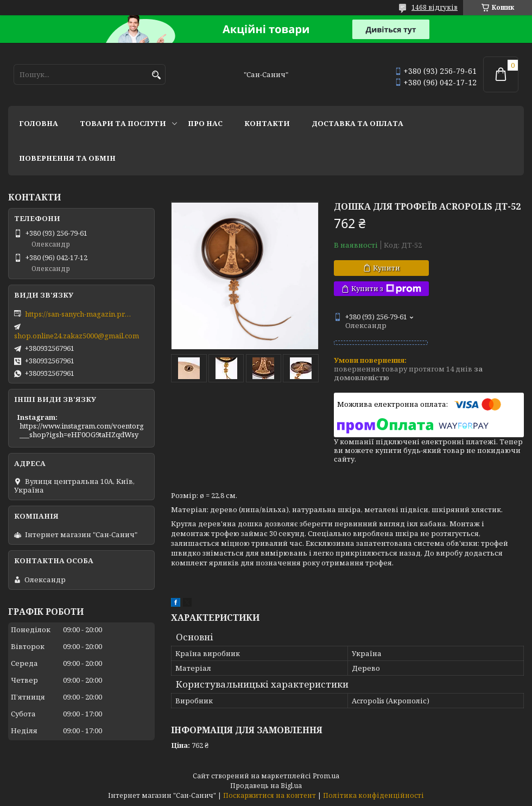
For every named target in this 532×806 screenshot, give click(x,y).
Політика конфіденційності (373, 795)
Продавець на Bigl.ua (266, 786)
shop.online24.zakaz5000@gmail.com (77, 336)
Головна (39, 123)
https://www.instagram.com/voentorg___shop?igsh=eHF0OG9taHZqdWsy (82, 430)
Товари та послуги (123, 123)
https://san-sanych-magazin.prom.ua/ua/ (79, 314)
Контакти (267, 123)
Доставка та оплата (357, 123)
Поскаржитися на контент (270, 795)
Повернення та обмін (67, 158)
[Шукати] (156, 75)
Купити (387, 268)
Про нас (205, 123)
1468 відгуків (435, 7)
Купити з (386, 289)
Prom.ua (326, 776)
